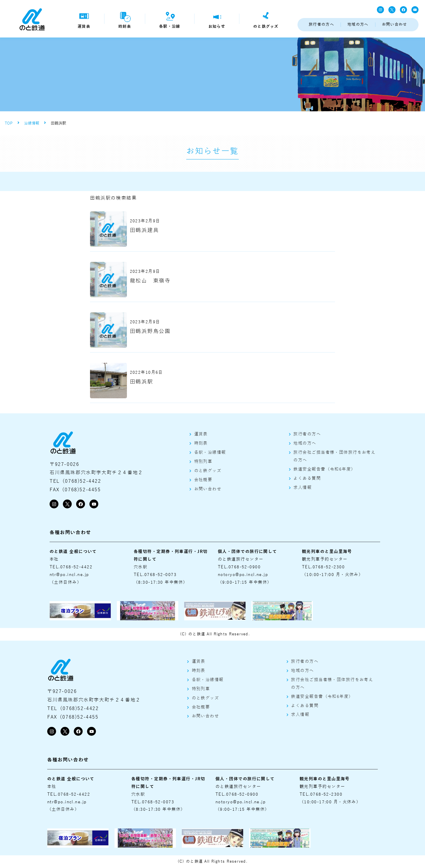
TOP (9, 123)
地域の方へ (358, 25)
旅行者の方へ (321, 25)
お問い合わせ (395, 25)
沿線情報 (32, 123)
